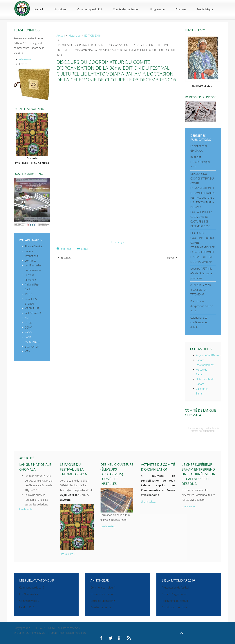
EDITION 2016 (92, 36)
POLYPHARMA (33, 313)
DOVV (28, 328)
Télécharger (117, 242)
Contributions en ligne (175, 607)
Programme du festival (175, 601)
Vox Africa (30, 261)
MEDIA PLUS (32, 308)
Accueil (39, 9)
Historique (60, 9)
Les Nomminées (29, 594)
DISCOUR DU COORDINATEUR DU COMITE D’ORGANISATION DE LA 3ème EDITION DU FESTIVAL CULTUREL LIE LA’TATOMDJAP (203, 247)
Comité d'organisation (126, 9)
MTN (28, 351)
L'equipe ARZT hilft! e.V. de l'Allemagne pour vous (201, 273)
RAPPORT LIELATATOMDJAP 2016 (200, 162)
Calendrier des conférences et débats (199, 322)
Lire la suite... (27, 509)
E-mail (83, 249)
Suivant (172, 258)
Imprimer (64, 249)
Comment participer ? (32, 588)
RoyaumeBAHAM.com (208, 355)
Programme (157, 9)
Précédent (64, 258)
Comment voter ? (29, 601)
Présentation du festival (175, 588)
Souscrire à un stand (102, 594)
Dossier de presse (101, 607)
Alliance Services (34, 246)
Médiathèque (205, 9)
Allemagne (25, 59)
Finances (181, 9)
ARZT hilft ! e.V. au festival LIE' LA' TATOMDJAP (201, 290)
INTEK (28, 323)
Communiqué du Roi (90, 9)
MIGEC (29, 294)
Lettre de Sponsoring (103, 601)
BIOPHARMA (32, 347)
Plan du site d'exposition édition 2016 (202, 306)
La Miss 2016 (27, 607)
